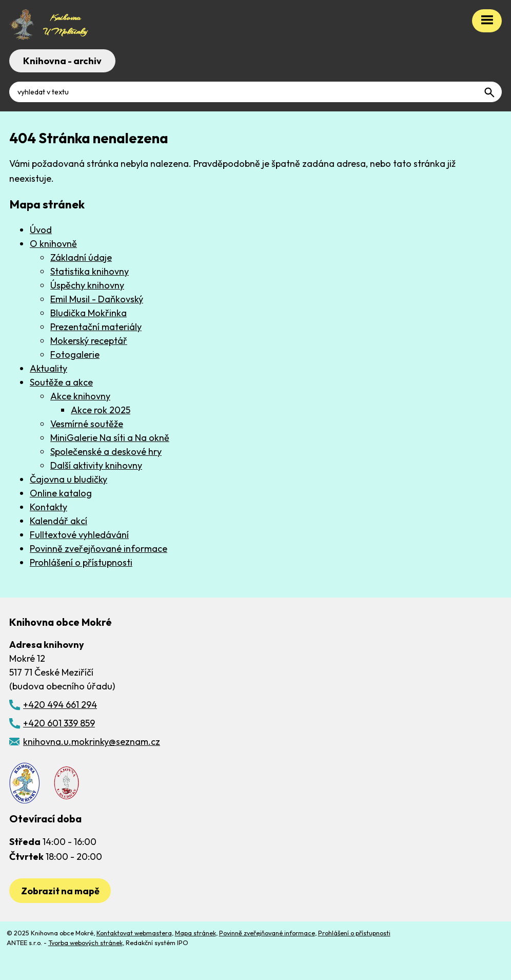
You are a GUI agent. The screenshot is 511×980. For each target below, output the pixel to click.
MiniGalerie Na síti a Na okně (110, 438)
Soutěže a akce (61, 382)
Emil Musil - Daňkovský (97, 299)
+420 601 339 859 (59, 723)
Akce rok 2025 (101, 410)
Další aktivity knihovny (96, 465)
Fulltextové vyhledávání (79, 535)
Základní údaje (81, 257)
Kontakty (48, 507)
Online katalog (61, 493)
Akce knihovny (80, 396)
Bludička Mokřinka (89, 313)
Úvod (41, 230)
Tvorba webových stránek (85, 943)
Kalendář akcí (58, 521)
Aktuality (48, 368)
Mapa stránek (195, 933)
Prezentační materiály (96, 327)
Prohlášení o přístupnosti (81, 562)
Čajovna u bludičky (68, 479)
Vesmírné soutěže (87, 424)
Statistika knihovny (90, 271)
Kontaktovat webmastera (134, 933)
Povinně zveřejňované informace (99, 549)
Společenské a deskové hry (106, 451)
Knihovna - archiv (62, 61)
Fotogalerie (75, 354)
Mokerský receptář (89, 341)
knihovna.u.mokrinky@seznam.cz (92, 742)
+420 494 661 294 (60, 705)
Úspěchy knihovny (87, 285)
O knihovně (53, 244)
